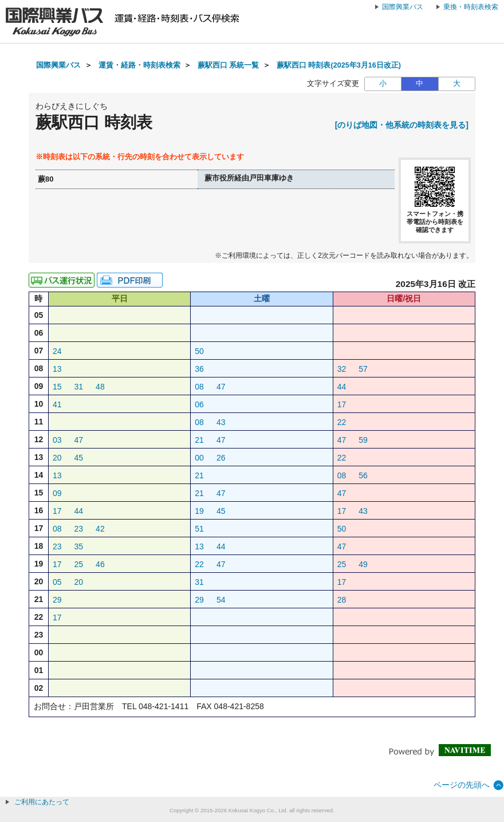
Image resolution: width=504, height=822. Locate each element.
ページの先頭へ (462, 785)
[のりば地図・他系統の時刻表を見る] (402, 125)
